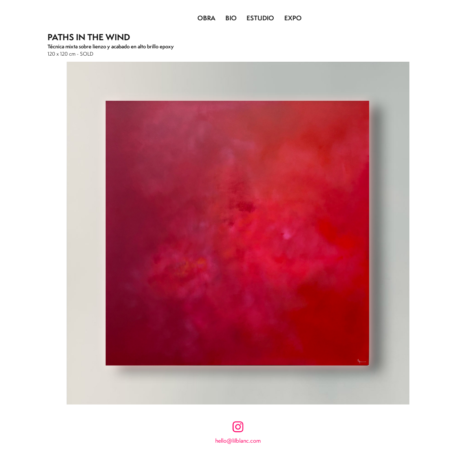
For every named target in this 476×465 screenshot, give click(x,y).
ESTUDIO (260, 18)
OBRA (206, 18)
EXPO (293, 18)
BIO (231, 18)
